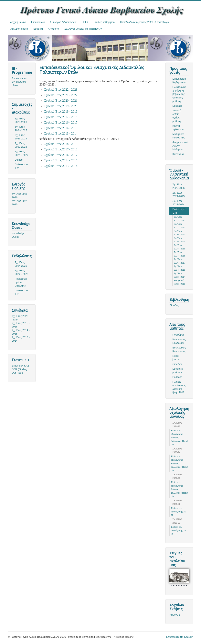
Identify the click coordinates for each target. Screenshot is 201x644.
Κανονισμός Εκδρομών (179, 341)
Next (184, 579)
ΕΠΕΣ (85, 22)
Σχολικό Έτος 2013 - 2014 (61, 133)
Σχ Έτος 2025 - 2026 (20, 196)
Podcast (177, 377)
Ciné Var (177, 364)
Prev (175, 579)
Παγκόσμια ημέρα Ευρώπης (21, 282)
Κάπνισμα (178, 154)
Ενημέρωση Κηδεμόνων (179, 80)
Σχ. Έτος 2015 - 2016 (21, 325)
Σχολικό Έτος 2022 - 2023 (61, 90)
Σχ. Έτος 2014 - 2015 (21, 332)
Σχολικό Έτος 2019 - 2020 (61, 106)
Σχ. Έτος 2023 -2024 (20, 318)
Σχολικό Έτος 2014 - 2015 (61, 128)
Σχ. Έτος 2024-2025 (21, 129)
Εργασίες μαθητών (178, 371)
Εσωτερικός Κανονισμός (179, 349)
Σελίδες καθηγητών (104, 22)
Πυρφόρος (178, 335)
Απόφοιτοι (54, 29)
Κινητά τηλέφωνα (178, 128)
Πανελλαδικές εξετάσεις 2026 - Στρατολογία (145, 22)
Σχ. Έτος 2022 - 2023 (21, 272)
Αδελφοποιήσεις (19, 29)
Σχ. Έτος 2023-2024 (21, 137)
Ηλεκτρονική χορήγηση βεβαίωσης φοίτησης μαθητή (179, 94)
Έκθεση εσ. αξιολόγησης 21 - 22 (179, 512)
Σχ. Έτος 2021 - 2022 (21, 153)
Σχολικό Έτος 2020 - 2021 (61, 101)
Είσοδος (174, 305)
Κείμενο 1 (175, 615)
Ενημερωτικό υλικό (19, 83)
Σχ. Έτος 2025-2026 (21, 120)
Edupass (177, 106)
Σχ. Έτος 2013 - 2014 (21, 339)
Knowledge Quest (18, 235)
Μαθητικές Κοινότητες (178, 136)
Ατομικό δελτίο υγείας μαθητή (177, 116)
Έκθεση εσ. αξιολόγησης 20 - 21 (179, 530)
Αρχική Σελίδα (18, 22)
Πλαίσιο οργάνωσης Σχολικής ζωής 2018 (179, 387)
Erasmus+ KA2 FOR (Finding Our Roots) (20, 369)
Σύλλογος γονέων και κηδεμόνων (83, 29)
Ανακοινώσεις (20, 78)
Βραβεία (38, 29)
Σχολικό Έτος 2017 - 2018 (61, 117)
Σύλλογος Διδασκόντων (63, 22)
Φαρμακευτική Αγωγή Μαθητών (180, 146)
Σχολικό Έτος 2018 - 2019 (61, 111)
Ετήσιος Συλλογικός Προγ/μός (179, 441)
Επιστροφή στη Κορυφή (180, 637)
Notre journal (176, 358)
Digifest (19, 160)
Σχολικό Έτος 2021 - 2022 (61, 95)
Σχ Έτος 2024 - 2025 (20, 203)
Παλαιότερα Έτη (21, 166)
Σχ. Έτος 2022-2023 (21, 145)
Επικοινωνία (38, 22)
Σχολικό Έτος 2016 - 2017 (61, 122)
